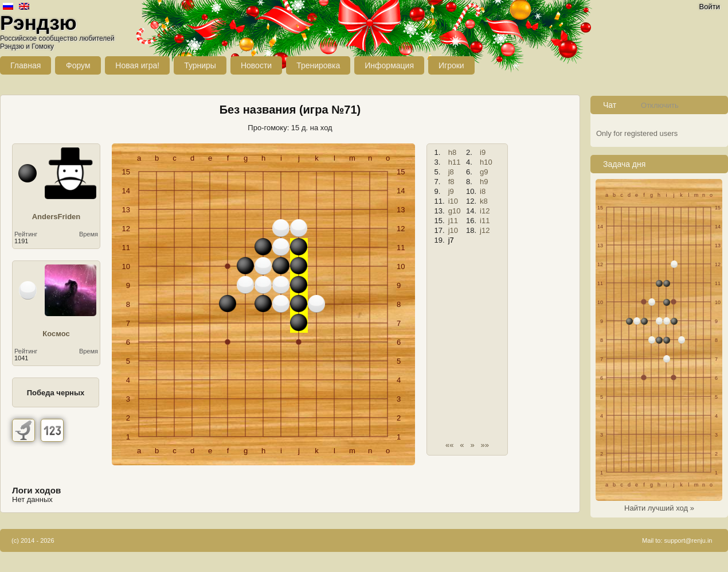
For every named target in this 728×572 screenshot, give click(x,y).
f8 (451, 182)
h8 (452, 152)
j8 (451, 172)
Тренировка (318, 65)
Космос (56, 334)
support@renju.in (688, 540)
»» (485, 445)
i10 (453, 201)
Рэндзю (38, 23)
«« (449, 445)
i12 (485, 211)
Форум (78, 65)
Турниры (200, 65)
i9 (483, 152)
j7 (451, 240)
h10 (486, 162)
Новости (256, 65)
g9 (484, 172)
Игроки (451, 65)
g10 (455, 211)
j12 (485, 230)
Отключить (660, 105)
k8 (484, 201)
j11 (453, 221)
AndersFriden (56, 217)
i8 (483, 191)
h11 (455, 162)
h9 (484, 182)
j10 (453, 230)
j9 (451, 191)
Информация (389, 65)
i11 (485, 221)
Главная (26, 65)
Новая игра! (137, 65)
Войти (710, 7)
